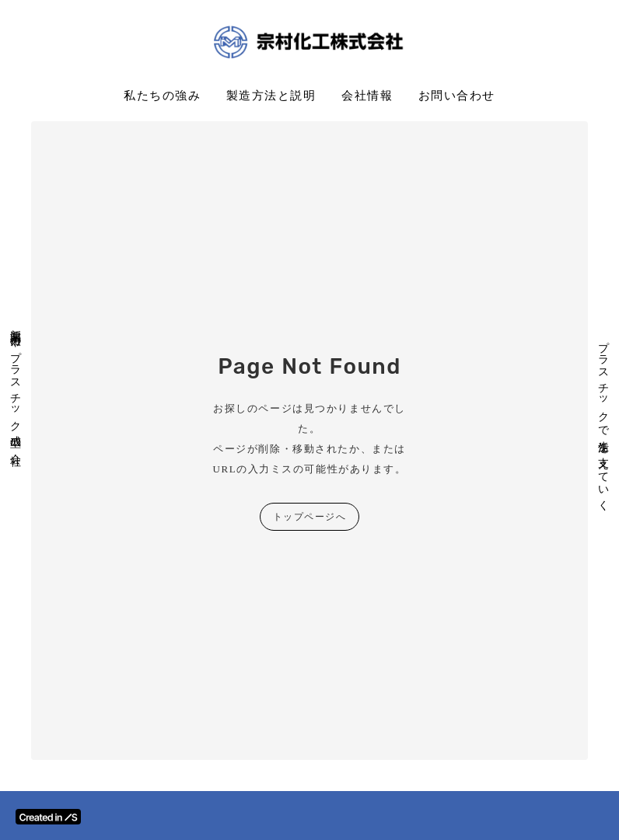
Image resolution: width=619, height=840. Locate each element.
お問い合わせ (457, 96)
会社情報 (367, 96)
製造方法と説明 (271, 96)
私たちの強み (162, 96)
